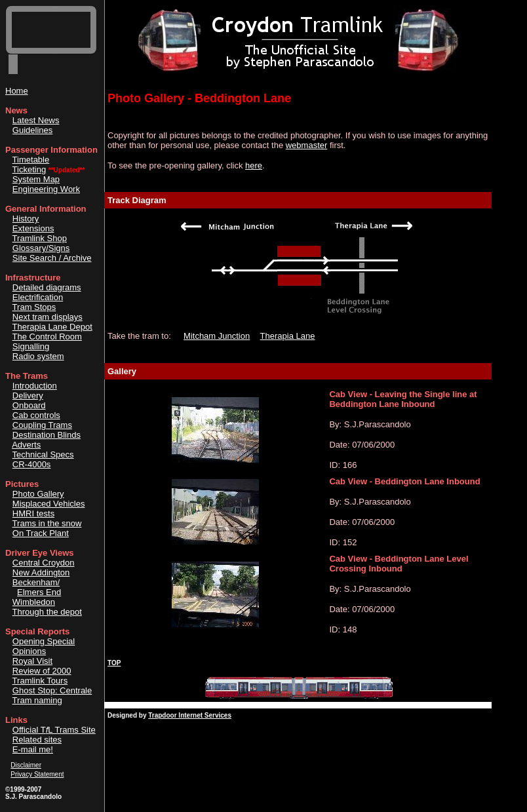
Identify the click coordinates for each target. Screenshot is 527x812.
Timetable (31, 160)
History (26, 219)
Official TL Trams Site (54, 730)
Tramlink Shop (40, 238)
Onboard (29, 405)
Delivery (28, 396)
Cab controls (36, 415)
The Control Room (47, 337)
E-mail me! (33, 749)
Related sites (37, 740)
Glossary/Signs (41, 248)
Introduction (35, 386)
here (254, 165)
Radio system (38, 356)
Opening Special (44, 641)
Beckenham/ (36, 582)
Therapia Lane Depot (52, 327)
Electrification (38, 297)
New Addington (41, 572)
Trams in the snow (47, 523)
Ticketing (29, 169)
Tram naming (37, 700)
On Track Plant (41, 533)
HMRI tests (33, 513)
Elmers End (39, 592)
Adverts (26, 445)
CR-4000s (32, 464)
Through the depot (47, 612)
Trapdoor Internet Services (190, 715)
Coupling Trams (42, 425)
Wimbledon (34, 602)
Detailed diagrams (47, 287)
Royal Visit (32, 661)
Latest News (36, 120)
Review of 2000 (42, 671)
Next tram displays (48, 317)
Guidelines (32, 130)
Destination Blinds (47, 435)
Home (17, 91)
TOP (114, 663)
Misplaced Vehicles (49, 504)
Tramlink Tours (40, 681)
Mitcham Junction (217, 336)
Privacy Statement (37, 774)
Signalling (31, 346)
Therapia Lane (288, 336)
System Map (36, 179)
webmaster (307, 145)
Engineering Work (46, 189)
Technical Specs (43, 454)
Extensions (33, 228)
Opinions (29, 651)
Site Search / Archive (52, 258)
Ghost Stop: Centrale (52, 690)
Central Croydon (44, 563)
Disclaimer (26, 765)
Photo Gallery (38, 494)
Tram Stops (34, 307)
